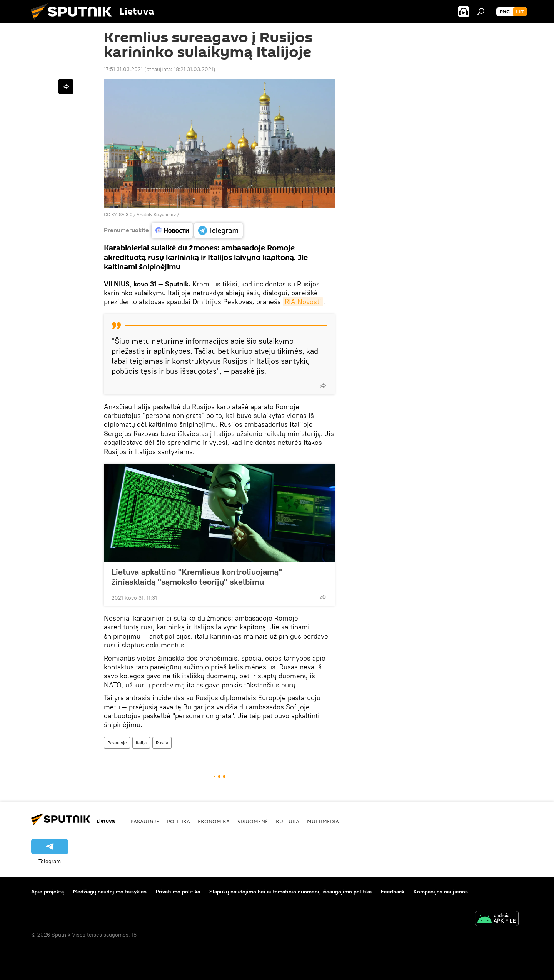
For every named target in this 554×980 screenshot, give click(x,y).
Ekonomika (214, 821)
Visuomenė (253, 821)
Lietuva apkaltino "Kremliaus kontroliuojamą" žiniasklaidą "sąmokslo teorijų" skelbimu (197, 577)
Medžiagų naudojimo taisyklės (110, 892)
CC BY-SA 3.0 (118, 214)
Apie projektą (48, 892)
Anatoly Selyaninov (156, 214)
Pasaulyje (117, 743)
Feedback (393, 892)
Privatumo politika (178, 892)
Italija (141, 743)
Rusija (162, 743)
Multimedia (323, 821)
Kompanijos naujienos (441, 892)
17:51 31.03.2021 (123, 69)
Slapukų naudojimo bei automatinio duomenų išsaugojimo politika (290, 892)
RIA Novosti (303, 302)
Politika (179, 821)
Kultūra (288, 821)
